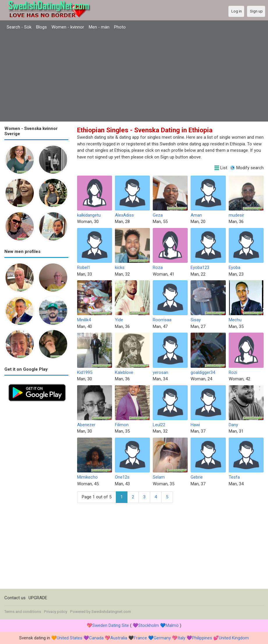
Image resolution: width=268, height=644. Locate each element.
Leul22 (159, 425)
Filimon (122, 425)
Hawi (195, 425)
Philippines (202, 638)
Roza (158, 267)
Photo (120, 27)
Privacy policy (56, 612)
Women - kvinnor (68, 27)
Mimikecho (87, 477)
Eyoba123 (200, 267)
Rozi (233, 372)
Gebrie (197, 477)
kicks (120, 267)
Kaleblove (124, 372)
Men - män (99, 27)
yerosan (160, 372)
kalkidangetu (89, 215)
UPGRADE (38, 598)
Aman (196, 215)
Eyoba (235, 267)
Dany (233, 425)
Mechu (235, 320)
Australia (119, 638)
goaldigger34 (203, 372)
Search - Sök (19, 27)
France (140, 638)
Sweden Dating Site (111, 625)
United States (70, 638)
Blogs (41, 27)
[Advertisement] (134, 76)
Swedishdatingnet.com (111, 612)
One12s (122, 477)
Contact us (15, 598)
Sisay (196, 320)
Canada (96, 638)
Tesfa (234, 477)
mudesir (236, 215)
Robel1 (84, 267)
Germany (162, 638)
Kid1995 (85, 372)
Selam (159, 477)
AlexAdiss (124, 215)
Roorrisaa (162, 320)
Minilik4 (84, 320)
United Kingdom (234, 638)
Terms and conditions (23, 612)
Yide (119, 320)
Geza (158, 215)
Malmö (172, 625)
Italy (181, 638)
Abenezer (86, 425)
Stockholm (149, 625)
